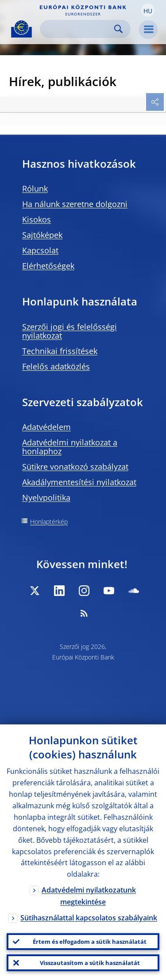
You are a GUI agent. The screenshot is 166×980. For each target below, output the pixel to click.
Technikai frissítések (60, 351)
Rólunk (35, 188)
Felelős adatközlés (56, 366)
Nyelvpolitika (46, 498)
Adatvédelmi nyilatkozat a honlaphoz (70, 447)
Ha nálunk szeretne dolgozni (75, 204)
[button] (148, 10)
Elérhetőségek (48, 266)
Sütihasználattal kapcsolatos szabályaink (89, 918)
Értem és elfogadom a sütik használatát (90, 942)
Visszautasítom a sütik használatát (90, 963)
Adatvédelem (46, 427)
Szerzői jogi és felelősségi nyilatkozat (69, 331)
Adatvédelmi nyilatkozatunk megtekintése (89, 896)
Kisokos (37, 219)
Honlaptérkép (49, 522)
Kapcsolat (40, 250)
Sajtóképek (42, 235)
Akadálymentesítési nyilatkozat (79, 482)
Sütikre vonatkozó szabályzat (75, 467)
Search (118, 29)
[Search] (78, 29)
